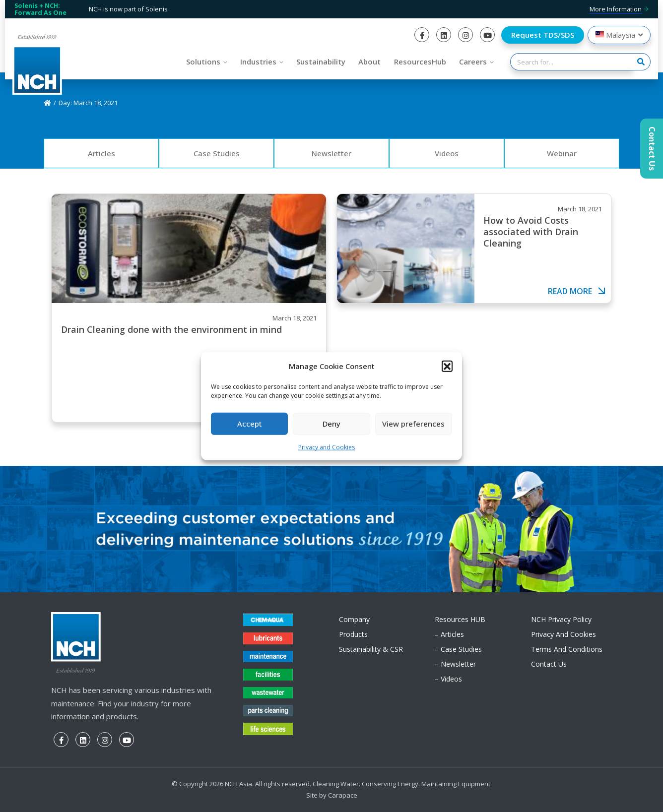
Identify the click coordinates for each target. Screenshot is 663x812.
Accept (250, 424)
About (369, 62)
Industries (258, 62)
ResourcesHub (420, 62)
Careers (473, 62)
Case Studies (217, 153)
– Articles (449, 634)
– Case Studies (458, 649)
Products (353, 634)
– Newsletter (455, 664)
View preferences (413, 424)
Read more (577, 291)
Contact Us (549, 664)
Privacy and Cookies (327, 447)
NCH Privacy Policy (561, 619)
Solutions (203, 62)
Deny (331, 424)
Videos (447, 153)
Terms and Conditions (567, 649)
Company (354, 619)
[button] (447, 366)
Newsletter (331, 153)
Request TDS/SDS (543, 35)
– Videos (448, 679)
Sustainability (321, 62)
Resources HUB (460, 619)
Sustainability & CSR (371, 649)
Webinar (562, 153)
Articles (101, 153)
